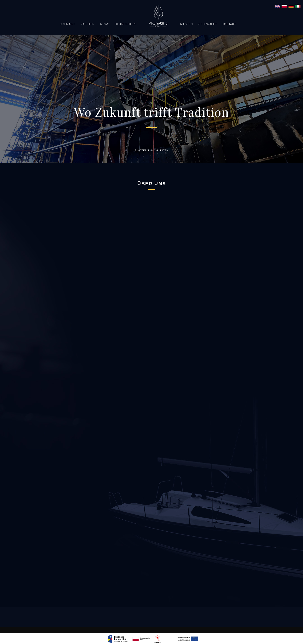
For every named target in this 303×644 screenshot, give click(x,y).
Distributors (126, 24)
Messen (186, 24)
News (105, 24)
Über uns (68, 24)
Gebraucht (208, 24)
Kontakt (229, 24)
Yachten (88, 24)
